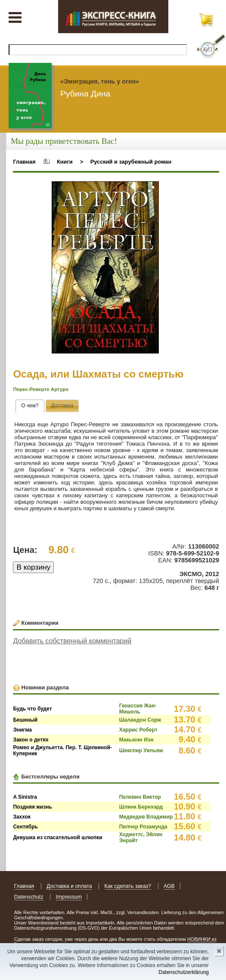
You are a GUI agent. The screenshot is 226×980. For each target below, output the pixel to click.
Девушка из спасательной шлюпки (57, 837)
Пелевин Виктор (140, 797)
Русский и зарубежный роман (131, 162)
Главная (24, 162)
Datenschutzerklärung (184, 972)
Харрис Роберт (138, 730)
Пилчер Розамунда (143, 827)
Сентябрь (25, 827)
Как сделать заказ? (128, 886)
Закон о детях (31, 740)
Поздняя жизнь (32, 807)
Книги (65, 162)
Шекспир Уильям (141, 751)
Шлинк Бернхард (141, 807)
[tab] (30, 406)
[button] (151, 189)
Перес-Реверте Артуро (41, 389)
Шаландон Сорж (140, 720)
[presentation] (30, 406)
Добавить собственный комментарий (72, 641)
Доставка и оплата (69, 886)
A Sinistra (25, 797)
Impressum (69, 897)
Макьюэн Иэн (136, 740)
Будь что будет (32, 709)
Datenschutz (29, 897)
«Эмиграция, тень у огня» (100, 81)
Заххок (22, 817)
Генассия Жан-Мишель (138, 709)
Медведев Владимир (146, 817)
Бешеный (25, 720)
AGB (169, 886)
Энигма (22, 730)
